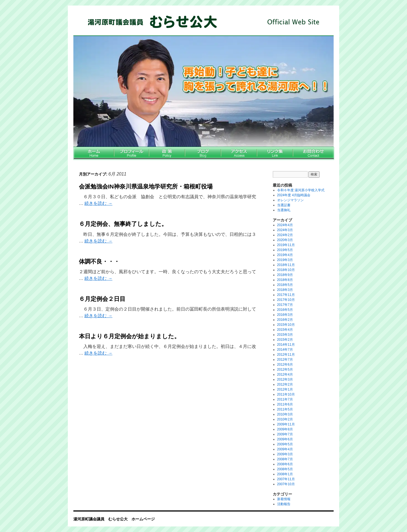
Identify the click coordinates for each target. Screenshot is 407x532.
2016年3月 (285, 315)
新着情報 (284, 499)
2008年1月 (285, 474)
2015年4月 (285, 330)
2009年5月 (285, 444)
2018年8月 (285, 280)
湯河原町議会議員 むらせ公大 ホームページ (198, 22)
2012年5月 (285, 370)
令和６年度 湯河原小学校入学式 (301, 190)
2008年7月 (285, 459)
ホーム (94, 153)
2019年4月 (285, 255)
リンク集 (275, 153)
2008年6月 (285, 464)
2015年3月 (285, 335)
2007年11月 (286, 479)
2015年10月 (286, 325)
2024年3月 (285, 230)
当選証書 (284, 205)
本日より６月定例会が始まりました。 (129, 336)
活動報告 (284, 504)
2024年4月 (285, 225)
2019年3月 (285, 260)
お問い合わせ (313, 153)
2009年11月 (286, 424)
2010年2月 (285, 419)
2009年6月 (285, 439)
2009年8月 (285, 429)
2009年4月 (285, 449)
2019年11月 (286, 245)
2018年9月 (285, 275)
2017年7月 (285, 305)
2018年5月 (285, 285)
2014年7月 (285, 350)
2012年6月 (285, 365)
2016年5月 (285, 310)
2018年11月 (286, 265)
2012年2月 (285, 384)
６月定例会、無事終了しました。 (123, 224)
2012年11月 (286, 355)
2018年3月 (285, 290)
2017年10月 (286, 300)
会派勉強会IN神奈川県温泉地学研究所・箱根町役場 (146, 186)
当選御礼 (284, 210)
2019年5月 (285, 250)
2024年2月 (285, 235)
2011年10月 (286, 394)
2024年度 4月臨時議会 (294, 195)
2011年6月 (285, 404)
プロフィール (132, 153)
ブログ (203, 153)
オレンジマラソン (290, 200)
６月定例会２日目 (102, 299)
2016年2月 (285, 320)
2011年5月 (285, 409)
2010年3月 (285, 414)
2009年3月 (285, 454)
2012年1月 (285, 389)
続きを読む (98, 203)
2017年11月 (286, 295)
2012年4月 (285, 375)
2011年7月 (285, 399)
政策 (167, 153)
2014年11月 (286, 345)
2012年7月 (285, 360)
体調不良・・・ (99, 261)
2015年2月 (285, 340)
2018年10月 (286, 270)
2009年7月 (285, 434)
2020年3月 (285, 240)
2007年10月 (286, 484)
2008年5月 (285, 469)
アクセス (239, 153)
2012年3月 (285, 379)
